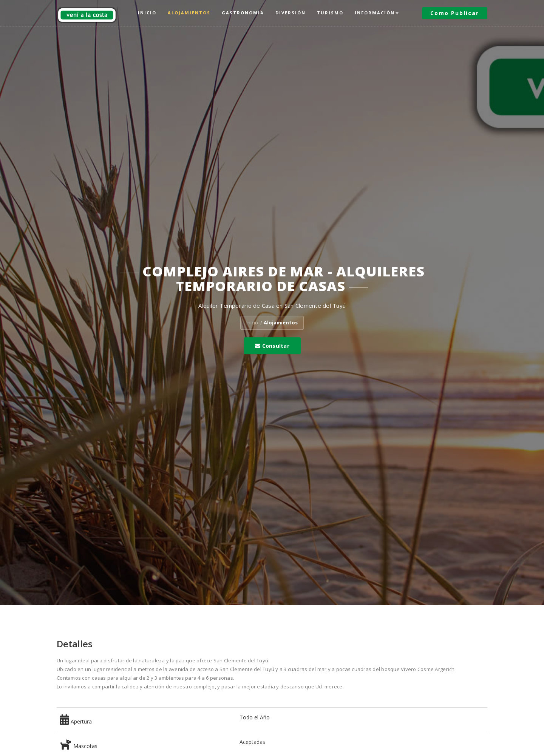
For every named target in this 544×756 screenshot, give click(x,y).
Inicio (147, 13)
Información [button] (377, 13)
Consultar (272, 346)
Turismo (330, 13)
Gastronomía (243, 13)
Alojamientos (189, 13)
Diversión (291, 13)
